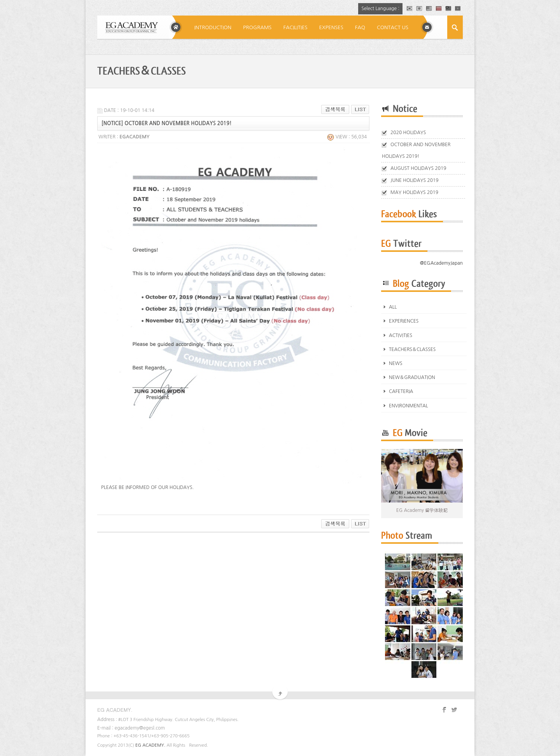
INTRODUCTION (213, 27)
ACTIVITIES (401, 335)
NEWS (396, 363)
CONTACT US (393, 27)
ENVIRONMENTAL (409, 406)
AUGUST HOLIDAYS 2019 (418, 168)
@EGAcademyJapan (441, 263)
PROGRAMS (257, 27)
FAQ (360, 27)
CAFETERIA (401, 391)
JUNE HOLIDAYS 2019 (414, 180)
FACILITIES (295, 27)
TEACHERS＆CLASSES (412, 349)
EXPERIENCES (404, 321)
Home (176, 27)
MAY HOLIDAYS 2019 (414, 192)
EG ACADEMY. (150, 745)
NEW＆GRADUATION (412, 377)
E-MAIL (427, 27)
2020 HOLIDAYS (408, 133)
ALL (393, 307)
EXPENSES (331, 27)
